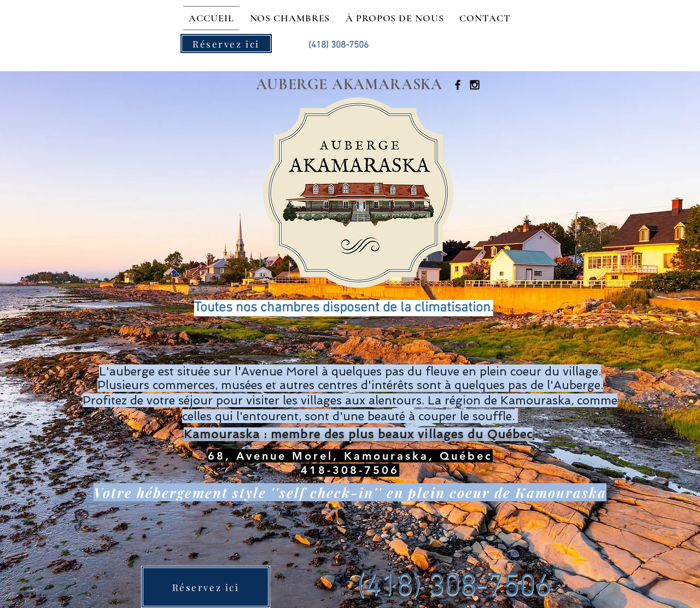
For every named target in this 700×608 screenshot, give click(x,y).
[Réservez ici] (226, 44)
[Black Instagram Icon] (475, 85)
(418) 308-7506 (454, 587)
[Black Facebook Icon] (458, 85)
